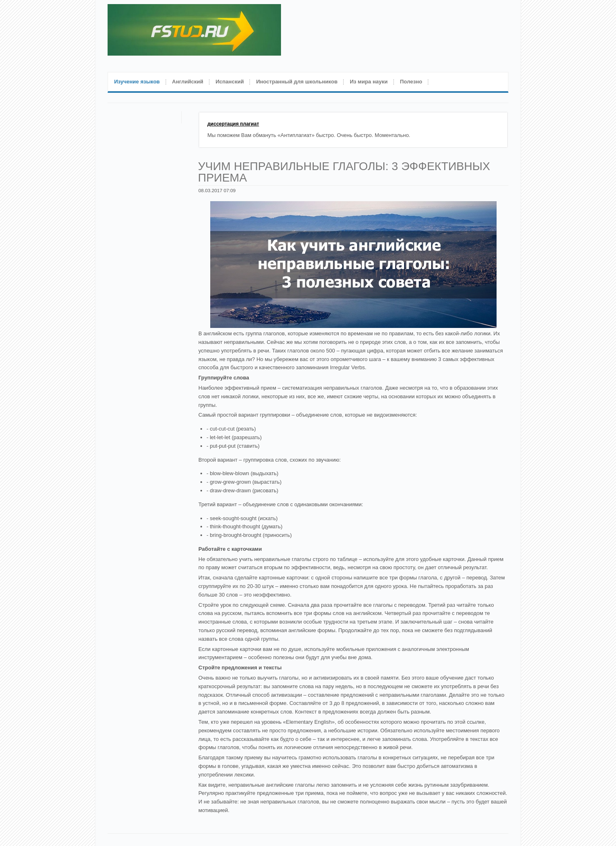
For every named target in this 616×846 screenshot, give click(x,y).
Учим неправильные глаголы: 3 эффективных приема (344, 172)
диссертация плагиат (233, 124)
